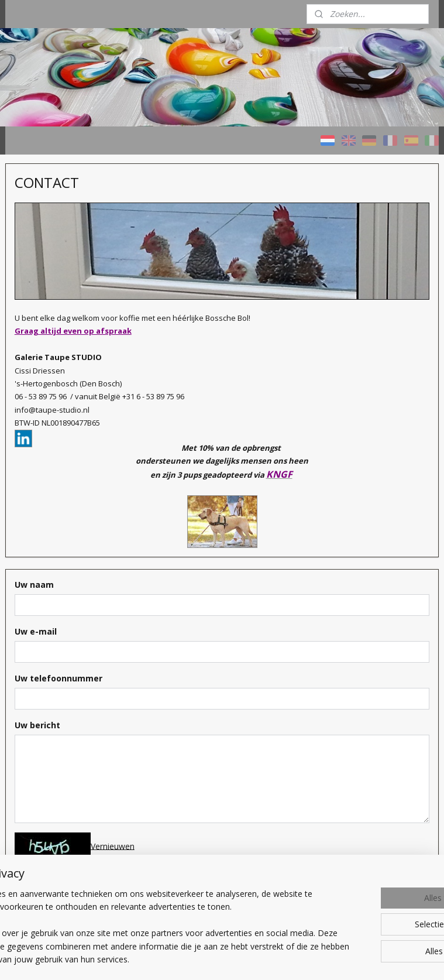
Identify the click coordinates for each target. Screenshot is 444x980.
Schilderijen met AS (51, 368)
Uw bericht (164, 695)
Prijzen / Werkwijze (51, 426)
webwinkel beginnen (353, 939)
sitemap (283, 939)
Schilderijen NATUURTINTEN (47, 334)
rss (308, 939)
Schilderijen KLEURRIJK (58, 301)
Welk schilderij (42, 455)
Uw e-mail (163, 602)
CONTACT (35, 543)
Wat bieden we (43, 484)
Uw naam (161, 555)
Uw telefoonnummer (185, 648)
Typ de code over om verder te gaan (218, 869)
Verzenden (171, 889)
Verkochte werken (49, 397)
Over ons (32, 514)
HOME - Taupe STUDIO (60, 271)
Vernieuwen (240, 816)
